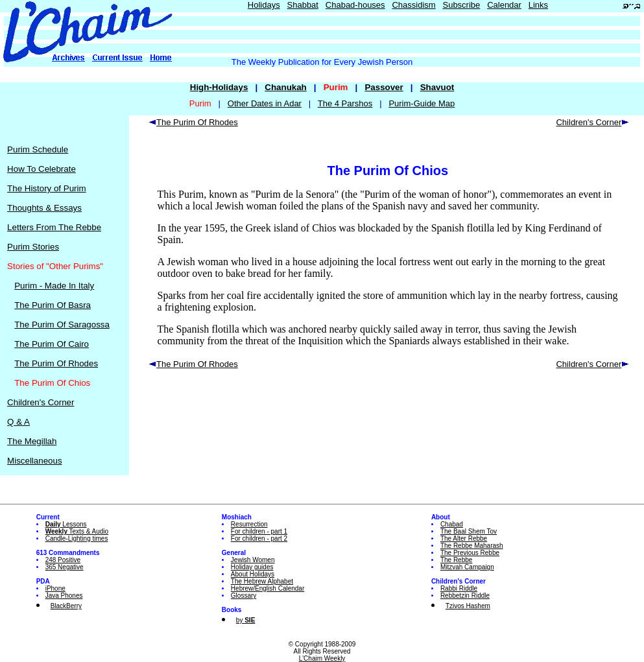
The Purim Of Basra (53, 305)
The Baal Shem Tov (469, 531)
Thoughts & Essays (44, 208)
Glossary (244, 596)
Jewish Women (253, 560)
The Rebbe (456, 560)
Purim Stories (33, 247)
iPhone (55, 588)
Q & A (18, 422)
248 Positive (63, 560)
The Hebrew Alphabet (262, 581)
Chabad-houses (355, 5)
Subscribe (461, 5)
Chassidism (413, 5)
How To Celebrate (42, 169)
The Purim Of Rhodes (56, 363)
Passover (384, 87)
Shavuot (437, 87)
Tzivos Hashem (468, 606)
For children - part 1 (259, 531)
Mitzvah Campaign (467, 567)
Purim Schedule (38, 149)
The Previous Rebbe (470, 553)
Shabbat (303, 5)
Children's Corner (41, 402)
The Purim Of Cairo (52, 344)
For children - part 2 (259, 538)
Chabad (452, 524)
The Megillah (32, 441)
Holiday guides (252, 567)
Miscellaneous (34, 461)
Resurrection (249, 524)
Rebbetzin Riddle (465, 596)
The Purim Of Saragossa (62, 325)
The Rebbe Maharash (472, 546)
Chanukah (285, 87)
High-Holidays (219, 87)
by (245, 620)
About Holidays (253, 574)
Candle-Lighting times (77, 538)
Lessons (66, 524)
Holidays (264, 5)
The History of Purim (46, 188)
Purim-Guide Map (422, 103)
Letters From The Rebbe (54, 227)
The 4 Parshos (345, 103)
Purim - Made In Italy (54, 286)
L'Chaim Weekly (322, 658)
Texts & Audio (77, 531)
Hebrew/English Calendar (268, 588)
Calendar (504, 5)
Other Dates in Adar (265, 103)
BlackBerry (66, 606)
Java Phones (64, 596)
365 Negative (65, 567)
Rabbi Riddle (459, 588)
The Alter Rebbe (464, 538)
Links (538, 5)
